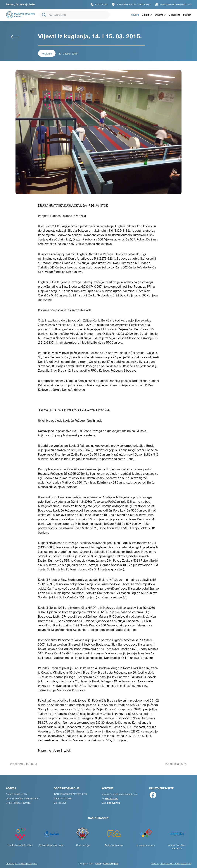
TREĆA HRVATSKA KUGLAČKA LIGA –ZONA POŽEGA (74, 410)
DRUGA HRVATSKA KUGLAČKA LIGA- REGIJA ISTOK (73, 205)
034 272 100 (112, 798)
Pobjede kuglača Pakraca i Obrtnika (62, 216)
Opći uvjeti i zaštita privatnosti (21, 863)
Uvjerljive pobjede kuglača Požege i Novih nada (70, 420)
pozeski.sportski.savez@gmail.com (119, 794)
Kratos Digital (111, 863)
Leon (98, 863)
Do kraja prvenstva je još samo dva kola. (65, 310)
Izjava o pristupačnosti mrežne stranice (171, 863)
